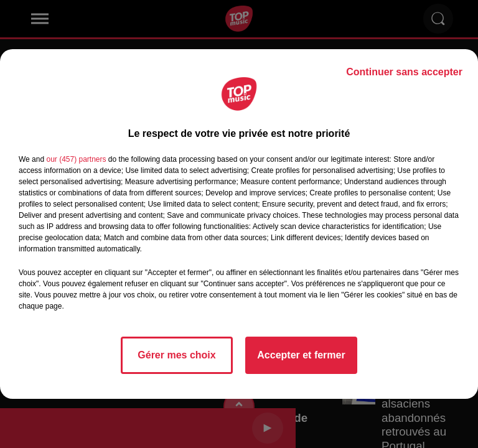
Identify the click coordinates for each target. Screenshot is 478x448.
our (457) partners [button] (76, 159)
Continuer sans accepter (404, 72)
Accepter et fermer (301, 355)
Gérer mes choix (176, 355)
